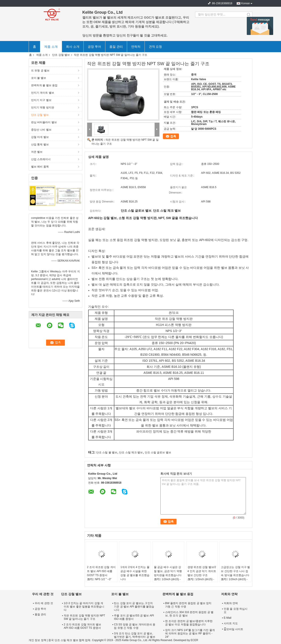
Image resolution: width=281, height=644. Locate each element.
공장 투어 (94, 47)
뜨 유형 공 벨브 (40, 71)
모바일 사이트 (233, 629)
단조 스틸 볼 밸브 (107, 452)
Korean (246, 3)
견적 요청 (155, 47)
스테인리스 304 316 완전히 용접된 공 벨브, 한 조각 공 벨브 (189, 614)
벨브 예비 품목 (40, 167)
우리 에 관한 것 (44, 603)
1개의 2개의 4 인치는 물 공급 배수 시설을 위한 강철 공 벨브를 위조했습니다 (135, 573)
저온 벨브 (37, 152)
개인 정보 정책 (37, 640)
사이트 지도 (231, 623)
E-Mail (228, 618)
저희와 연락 (231, 603)
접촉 (173, 136)
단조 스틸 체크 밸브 (131, 452)
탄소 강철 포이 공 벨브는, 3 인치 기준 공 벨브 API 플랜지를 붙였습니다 (134, 607)
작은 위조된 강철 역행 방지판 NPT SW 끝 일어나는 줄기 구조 (84, 617)
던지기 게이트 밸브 (43, 93)
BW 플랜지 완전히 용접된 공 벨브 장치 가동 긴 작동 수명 (188, 605)
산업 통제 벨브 (40, 144)
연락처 (136, 47)
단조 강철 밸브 (61, 55)
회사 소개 (73, 47)
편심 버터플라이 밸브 (44, 122)
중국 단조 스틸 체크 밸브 (63, 640)
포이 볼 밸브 (39, 78)
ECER (194, 640)
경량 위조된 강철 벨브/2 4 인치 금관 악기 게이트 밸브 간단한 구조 (202, 571)
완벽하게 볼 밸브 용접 (44, 85)
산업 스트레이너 (41, 159)
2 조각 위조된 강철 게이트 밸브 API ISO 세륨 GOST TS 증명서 (101, 571)
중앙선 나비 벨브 (41, 130)
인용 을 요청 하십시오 (236, 611)
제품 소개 (51, 47)
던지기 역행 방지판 (43, 108)
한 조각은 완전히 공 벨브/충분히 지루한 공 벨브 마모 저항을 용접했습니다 (189, 623)
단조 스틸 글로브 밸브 (158, 452)
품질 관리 (116, 47)
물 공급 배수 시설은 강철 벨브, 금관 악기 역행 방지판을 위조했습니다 (168, 571)
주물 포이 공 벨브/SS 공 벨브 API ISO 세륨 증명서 (134, 617)
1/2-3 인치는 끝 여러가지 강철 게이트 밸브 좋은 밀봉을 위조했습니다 (84, 607)
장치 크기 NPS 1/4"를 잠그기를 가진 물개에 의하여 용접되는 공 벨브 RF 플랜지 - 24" (190, 633)
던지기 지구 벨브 (41, 100)
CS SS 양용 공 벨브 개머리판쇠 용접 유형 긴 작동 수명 (135, 626)
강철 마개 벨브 (40, 137)
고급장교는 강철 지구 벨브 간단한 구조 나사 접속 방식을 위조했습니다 (235, 571)
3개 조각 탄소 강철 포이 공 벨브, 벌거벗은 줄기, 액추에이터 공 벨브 (135, 635)
